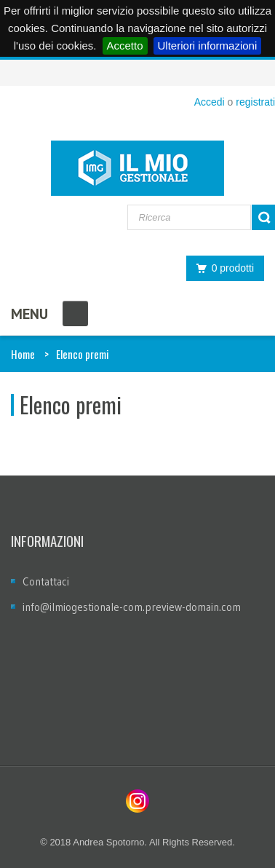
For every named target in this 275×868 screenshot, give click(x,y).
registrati (255, 102)
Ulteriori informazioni (208, 46)
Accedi (210, 102)
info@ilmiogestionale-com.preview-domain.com (132, 607)
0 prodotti (221, 268)
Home (23, 354)
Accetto (125, 46)
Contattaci (46, 581)
